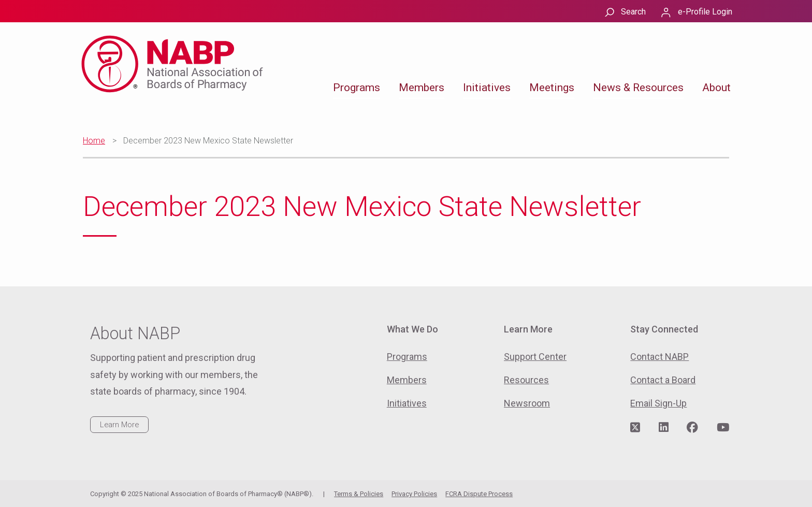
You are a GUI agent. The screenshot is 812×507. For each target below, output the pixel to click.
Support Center (535, 357)
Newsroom (527, 403)
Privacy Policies (414, 494)
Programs (357, 88)
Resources (526, 380)
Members (422, 88)
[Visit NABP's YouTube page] (723, 428)
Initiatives (487, 88)
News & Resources (638, 88)
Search (633, 12)
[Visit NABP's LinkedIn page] (664, 428)
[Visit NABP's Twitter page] (635, 428)
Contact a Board (663, 380)
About (716, 88)
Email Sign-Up (658, 403)
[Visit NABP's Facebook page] (692, 428)
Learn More (119, 425)
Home (94, 141)
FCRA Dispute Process (479, 494)
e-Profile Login (705, 12)
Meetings (552, 88)
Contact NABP (659, 357)
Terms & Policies (359, 494)
